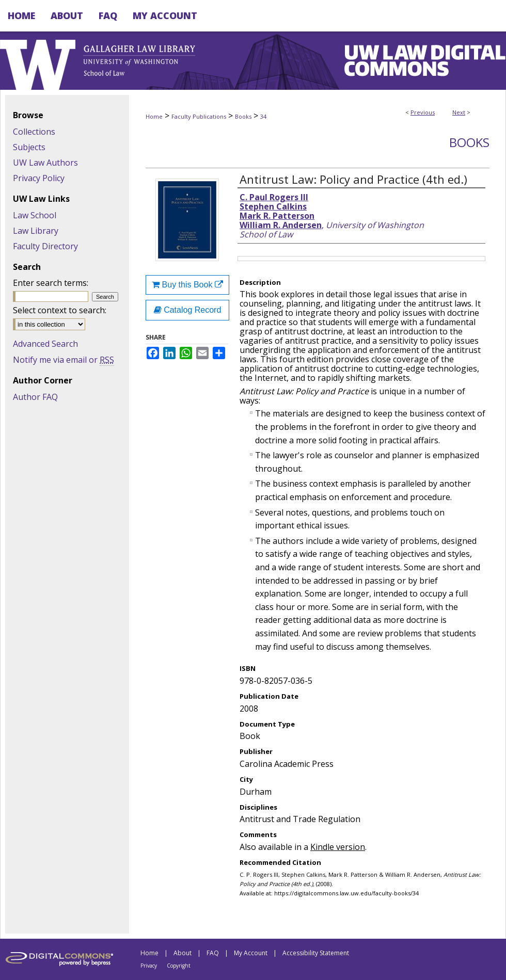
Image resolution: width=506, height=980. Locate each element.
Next (459, 112)
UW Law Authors (45, 163)
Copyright (179, 966)
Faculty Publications (199, 116)
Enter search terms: (51, 283)
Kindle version (338, 847)
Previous (423, 112)
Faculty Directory (45, 246)
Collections (34, 132)
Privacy (149, 966)
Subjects (29, 147)
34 (263, 116)
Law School (35, 215)
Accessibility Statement (316, 953)
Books (243, 116)
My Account (251, 953)
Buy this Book (187, 285)
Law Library (36, 231)
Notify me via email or (64, 360)
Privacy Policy (39, 178)
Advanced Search (45, 344)
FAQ (213, 953)
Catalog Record (188, 310)
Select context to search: (60, 310)
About (183, 953)
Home (154, 116)
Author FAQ (35, 397)
